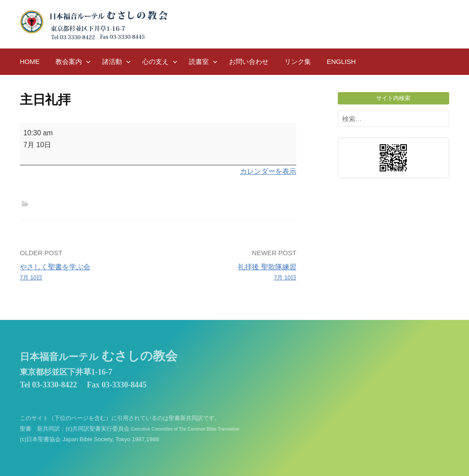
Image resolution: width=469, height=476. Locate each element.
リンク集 (298, 61)
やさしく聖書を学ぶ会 (86, 273)
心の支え (155, 61)
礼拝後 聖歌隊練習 (230, 273)
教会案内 (69, 61)
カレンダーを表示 (268, 171)
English (341, 61)
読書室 (199, 61)
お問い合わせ (249, 61)
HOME (30, 61)
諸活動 (112, 61)
